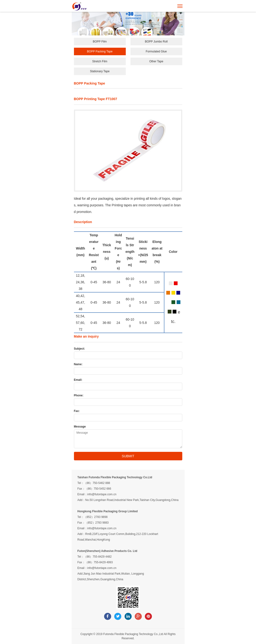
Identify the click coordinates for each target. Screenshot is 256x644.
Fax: (77, 411)
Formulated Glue (156, 51)
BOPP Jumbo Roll (156, 42)
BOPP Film (100, 42)
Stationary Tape (100, 71)
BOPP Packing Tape (100, 51)
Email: (78, 380)
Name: (78, 364)
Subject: (79, 349)
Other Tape (156, 61)
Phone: (79, 395)
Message (80, 427)
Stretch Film (100, 61)
